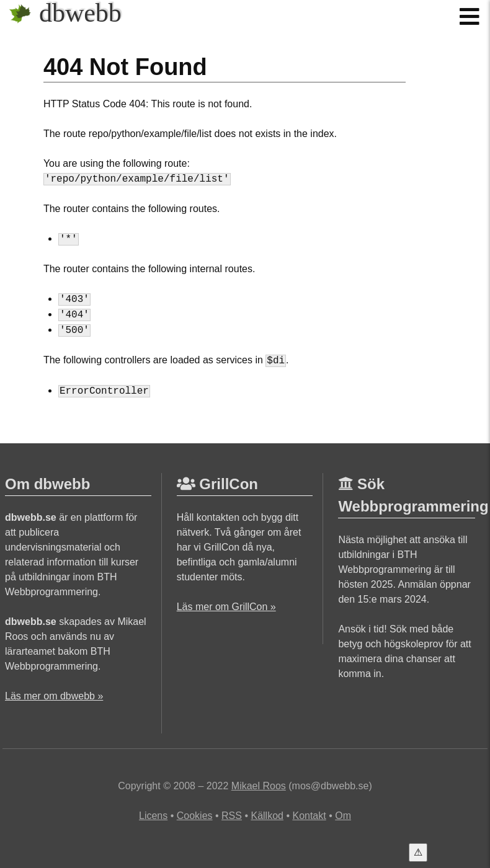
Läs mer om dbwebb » (54, 696)
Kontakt (309, 816)
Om (343, 816)
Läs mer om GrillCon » (226, 607)
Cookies (195, 816)
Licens (153, 816)
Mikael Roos (259, 786)
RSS (232, 816)
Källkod (267, 816)
